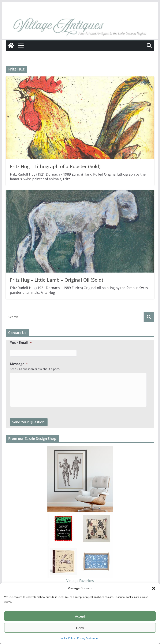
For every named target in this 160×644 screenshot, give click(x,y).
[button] (154, 588)
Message (19, 364)
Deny (80, 628)
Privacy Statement (88, 638)
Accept (80, 616)
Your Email (21, 343)
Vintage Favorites (80, 581)
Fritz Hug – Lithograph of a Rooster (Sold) (55, 166)
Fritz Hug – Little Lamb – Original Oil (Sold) (57, 280)
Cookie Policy (67, 638)
